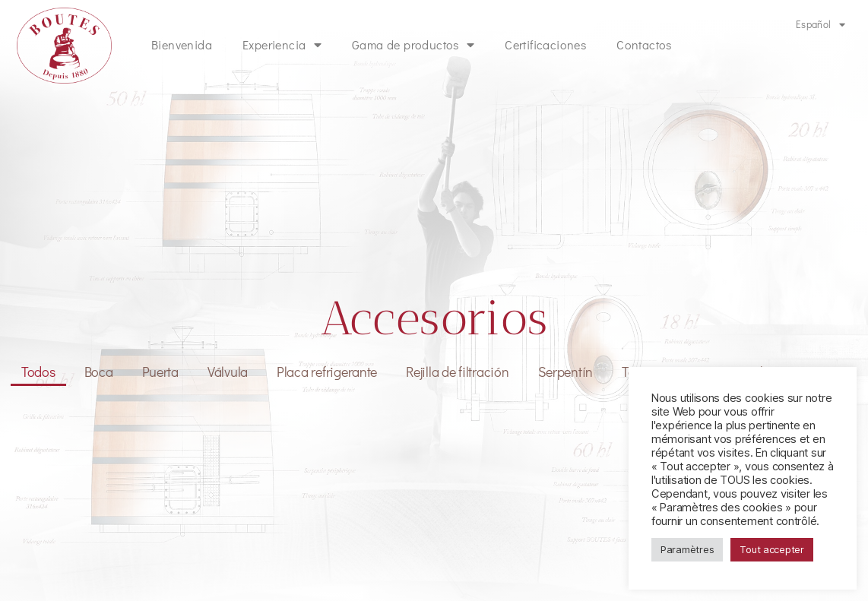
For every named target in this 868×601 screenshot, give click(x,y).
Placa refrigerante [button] (327, 372)
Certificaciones (545, 44)
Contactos (644, 44)
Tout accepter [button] (772, 549)
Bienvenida (182, 44)
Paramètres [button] (687, 549)
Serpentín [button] (566, 372)
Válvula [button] (228, 372)
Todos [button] (38, 372)
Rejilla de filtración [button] (457, 372)
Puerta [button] (160, 372)
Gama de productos (413, 45)
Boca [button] (99, 372)
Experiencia (282, 45)
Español (820, 25)
